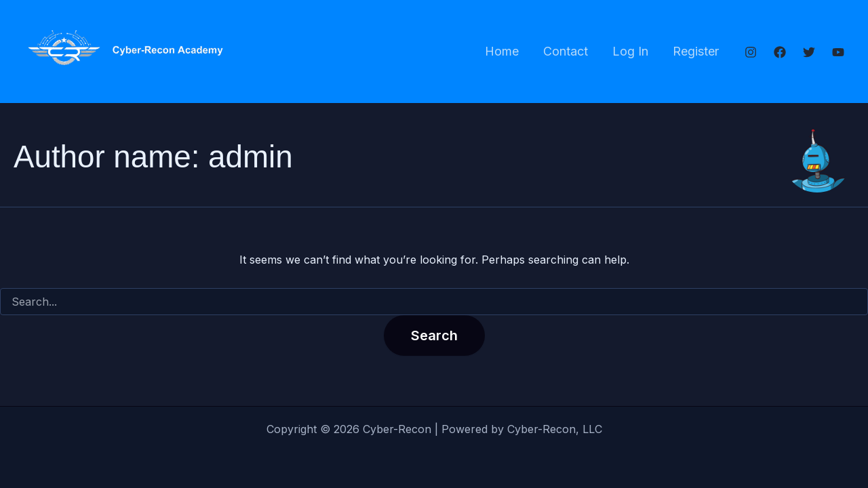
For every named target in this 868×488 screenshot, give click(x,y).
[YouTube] (838, 52)
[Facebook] (780, 52)
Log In (630, 51)
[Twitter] (809, 52)
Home (502, 51)
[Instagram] (751, 52)
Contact (566, 51)
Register (696, 51)
